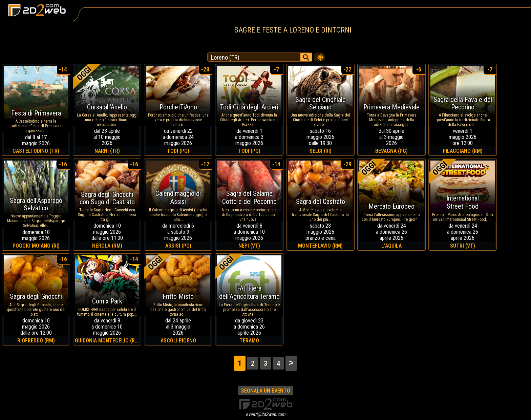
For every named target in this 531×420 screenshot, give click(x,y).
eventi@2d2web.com (266, 414)
